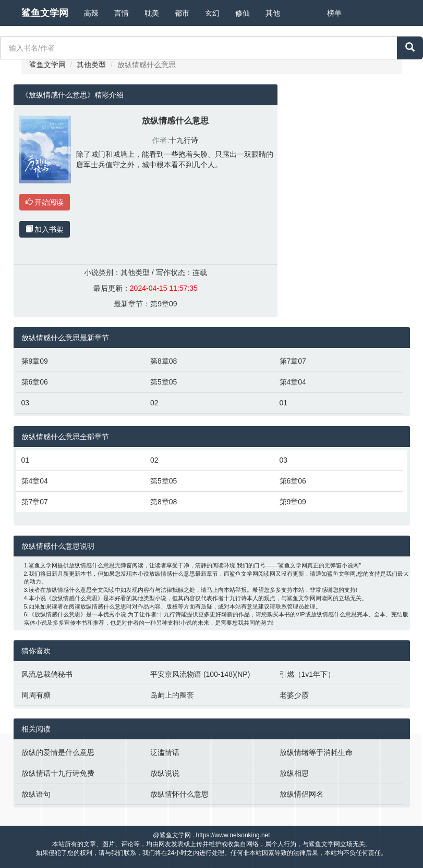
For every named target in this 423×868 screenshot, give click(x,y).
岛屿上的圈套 (172, 695)
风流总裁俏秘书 (47, 674)
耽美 (152, 13)
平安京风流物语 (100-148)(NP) (200, 674)
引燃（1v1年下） (307, 674)
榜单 (334, 13)
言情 (122, 13)
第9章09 (164, 304)
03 (26, 403)
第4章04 (293, 382)
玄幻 (212, 13)
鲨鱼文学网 (45, 13)
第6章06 (35, 382)
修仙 (243, 13)
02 (154, 403)
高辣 (91, 13)
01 (284, 403)
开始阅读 (45, 202)
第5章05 (164, 382)
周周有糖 (36, 695)
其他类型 (91, 65)
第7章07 (293, 361)
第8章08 (164, 361)
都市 (182, 13)
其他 (273, 13)
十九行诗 (184, 140)
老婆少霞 (294, 695)
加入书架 (45, 229)
